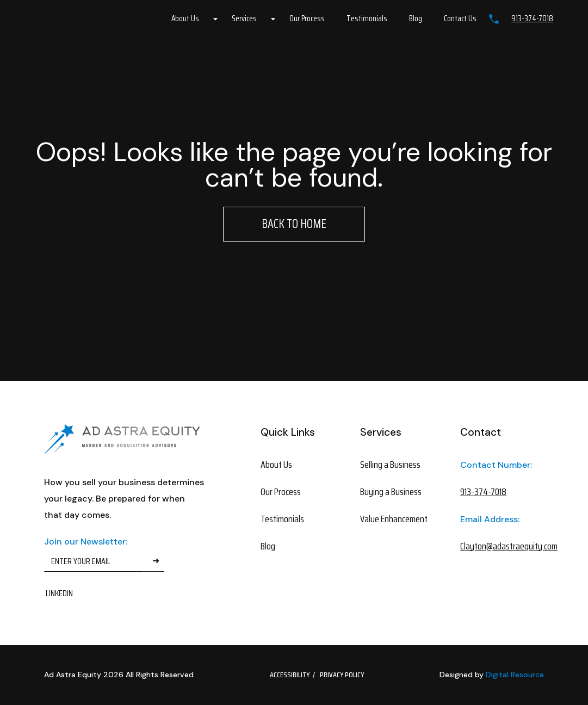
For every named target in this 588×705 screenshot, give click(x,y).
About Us (185, 18)
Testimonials (367, 18)
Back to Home (294, 224)
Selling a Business (390, 465)
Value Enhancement (394, 519)
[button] (191, 19)
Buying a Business (391, 492)
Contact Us (460, 18)
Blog (416, 18)
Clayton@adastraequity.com (497, 546)
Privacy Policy (342, 675)
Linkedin (59, 593)
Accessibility (290, 675)
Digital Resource (515, 675)
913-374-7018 (532, 18)
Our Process (307, 18)
